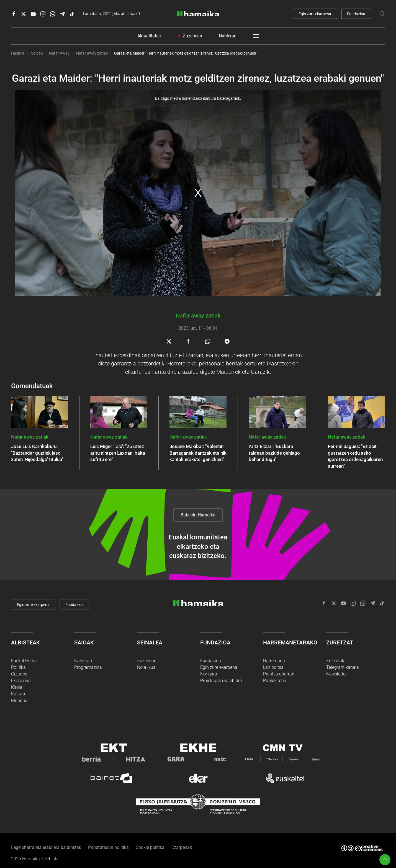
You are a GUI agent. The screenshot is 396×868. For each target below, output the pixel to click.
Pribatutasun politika (108, 842)
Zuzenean (190, 36)
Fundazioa (356, 14)
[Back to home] (198, 14)
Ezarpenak (182, 842)
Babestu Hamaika (198, 499)
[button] (385, 860)
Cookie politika (150, 842)
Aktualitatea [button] (149, 36)
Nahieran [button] (228, 36)
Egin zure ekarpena (315, 14)
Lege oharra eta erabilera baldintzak (46, 842)
